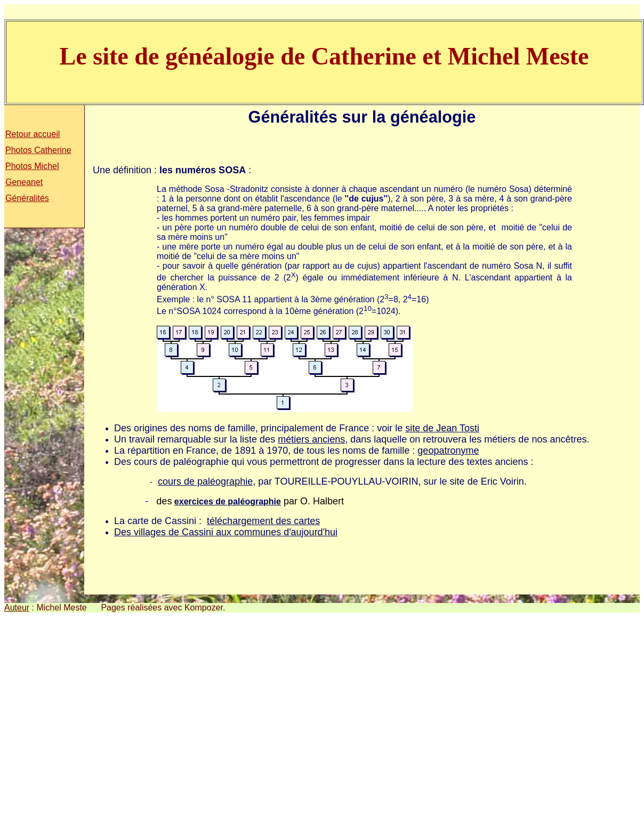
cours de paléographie (205, 481)
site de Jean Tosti (442, 428)
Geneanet (24, 182)
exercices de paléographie (228, 501)
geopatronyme (448, 451)
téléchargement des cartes (263, 521)
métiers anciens (311, 439)
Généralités (27, 198)
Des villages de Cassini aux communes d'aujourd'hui (226, 532)
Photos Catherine (38, 150)
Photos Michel (32, 166)
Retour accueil (33, 134)
